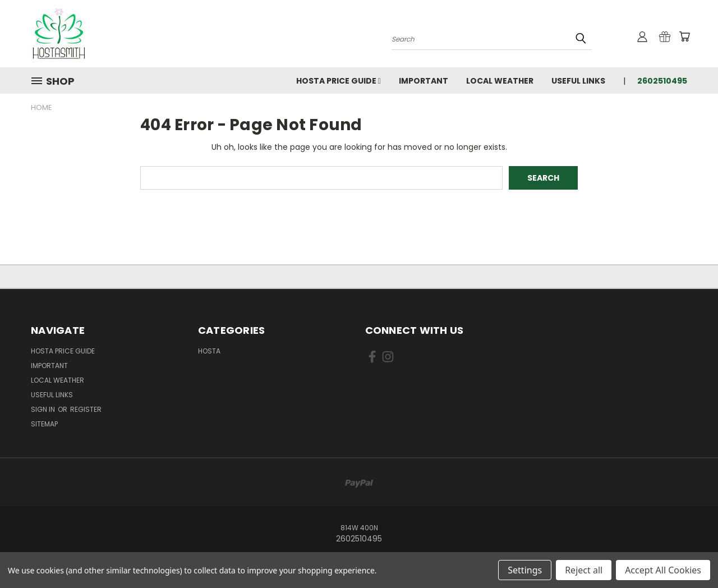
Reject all (584, 570)
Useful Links (578, 81)
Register (86, 409)
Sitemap (44, 424)
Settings (525, 570)
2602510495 (662, 81)
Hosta (209, 351)
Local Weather (500, 81)
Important (424, 81)
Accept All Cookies (663, 570)
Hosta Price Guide (339, 81)
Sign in (44, 409)
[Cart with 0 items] (684, 36)
